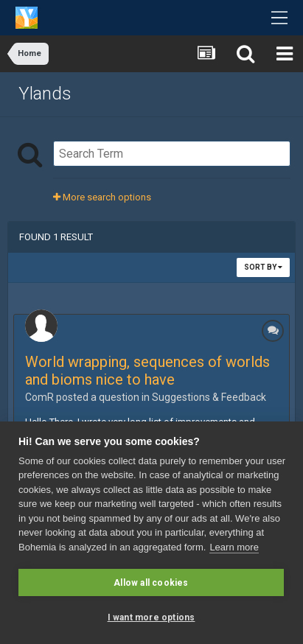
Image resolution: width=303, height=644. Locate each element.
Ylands (45, 94)
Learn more (234, 547)
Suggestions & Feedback (209, 397)
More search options (102, 197)
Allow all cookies (151, 583)
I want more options (151, 617)
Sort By (263, 267)
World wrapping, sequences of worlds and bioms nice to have (147, 371)
